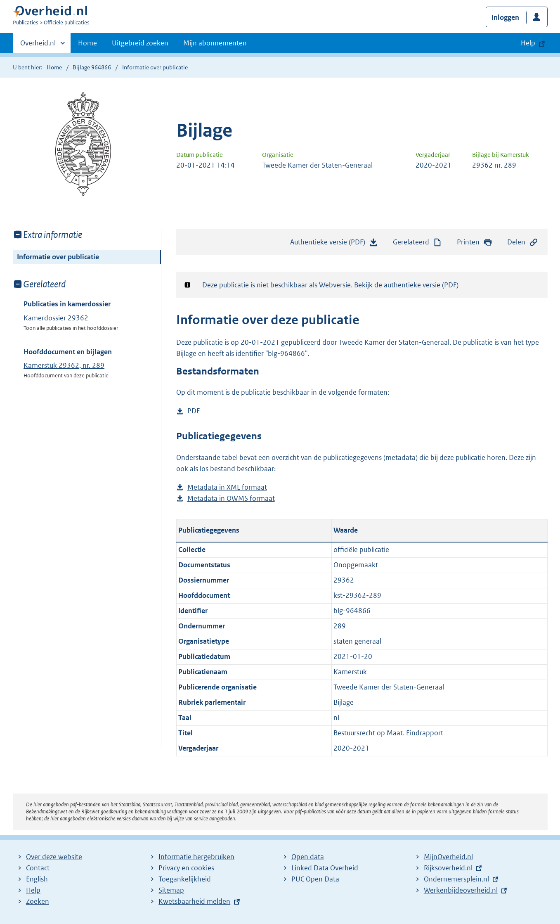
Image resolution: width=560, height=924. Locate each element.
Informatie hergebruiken (196, 857)
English (37, 879)
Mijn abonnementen (215, 43)
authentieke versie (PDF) (421, 285)
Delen (523, 242)
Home (87, 43)
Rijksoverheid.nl (448, 868)
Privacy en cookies (186, 868)
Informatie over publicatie (58, 257)
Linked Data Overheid (325, 868)
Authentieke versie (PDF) (334, 244)
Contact (38, 868)
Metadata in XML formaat (227, 487)
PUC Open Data (315, 879)
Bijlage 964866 (92, 67)
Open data (308, 857)
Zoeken (38, 901)
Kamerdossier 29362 (56, 318)
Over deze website (54, 857)
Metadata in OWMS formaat (231, 499)
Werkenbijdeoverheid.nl (461, 890)
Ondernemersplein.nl (456, 879)
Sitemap (171, 890)
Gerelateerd (418, 242)
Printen (475, 242)
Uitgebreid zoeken (140, 43)
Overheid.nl (38, 45)
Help (33, 890)
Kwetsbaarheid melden (194, 901)
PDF (194, 411)
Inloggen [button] (505, 17)
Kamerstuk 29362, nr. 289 (64, 365)
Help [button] (528, 43)
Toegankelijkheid (185, 879)
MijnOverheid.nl (448, 857)
